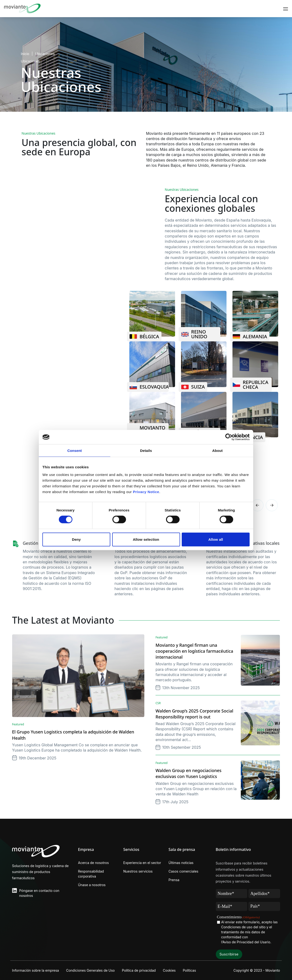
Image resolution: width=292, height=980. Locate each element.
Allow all (216, 539)
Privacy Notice (146, 492)
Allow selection (146, 539)
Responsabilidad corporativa (91, 874)
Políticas (189, 970)
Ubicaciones (45, 54)
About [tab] (217, 451)
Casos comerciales (184, 871)
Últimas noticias (181, 863)
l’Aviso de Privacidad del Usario (246, 942)
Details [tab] (146, 451)
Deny (76, 539)
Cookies (169, 970)
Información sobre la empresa (36, 970)
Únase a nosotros (92, 885)
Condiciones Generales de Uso (90, 970)
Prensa (174, 880)
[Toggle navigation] (286, 9)
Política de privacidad (139, 970)
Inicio (25, 54)
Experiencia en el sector (142, 863)
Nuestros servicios (138, 871)
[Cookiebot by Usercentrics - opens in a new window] (229, 437)
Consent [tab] (75, 451)
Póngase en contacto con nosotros (39, 893)
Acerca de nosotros (93, 863)
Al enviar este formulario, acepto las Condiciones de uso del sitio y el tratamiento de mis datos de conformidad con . (249, 932)
